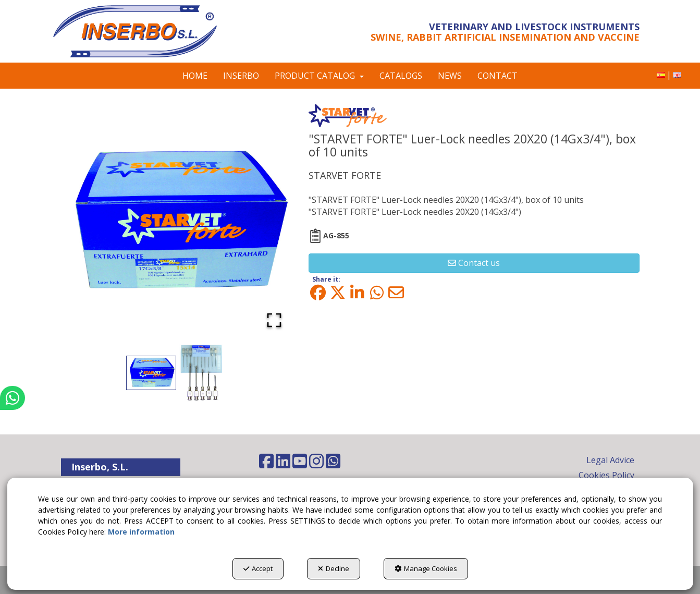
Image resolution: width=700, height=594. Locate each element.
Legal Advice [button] (610, 460)
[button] (148, 31)
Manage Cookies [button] (426, 568)
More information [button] (141, 532)
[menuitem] (661, 75)
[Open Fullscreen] (274, 320)
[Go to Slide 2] (202, 373)
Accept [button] (258, 568)
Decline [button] (334, 568)
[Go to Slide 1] (151, 373)
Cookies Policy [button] (606, 475)
